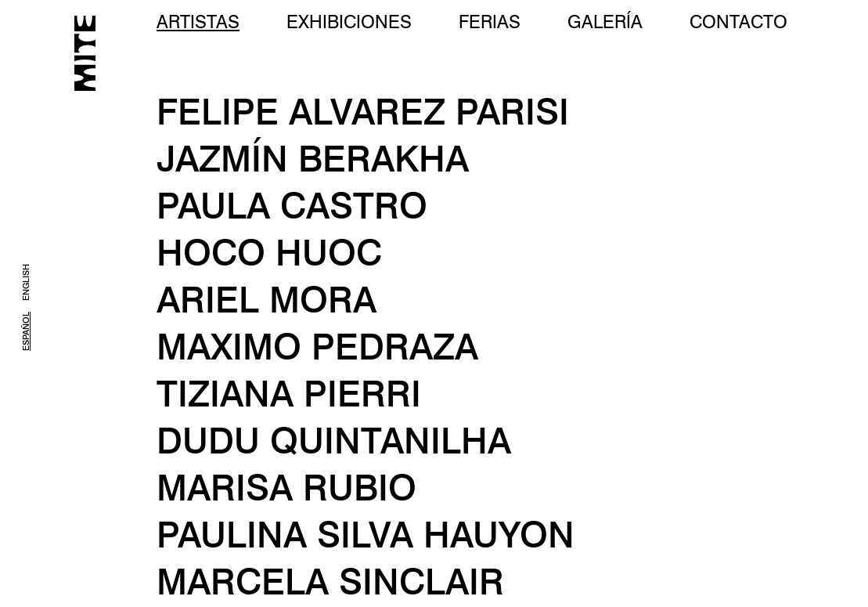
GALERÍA (605, 22)
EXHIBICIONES (349, 22)
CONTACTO (738, 22)
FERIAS (490, 22)
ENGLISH (26, 282)
